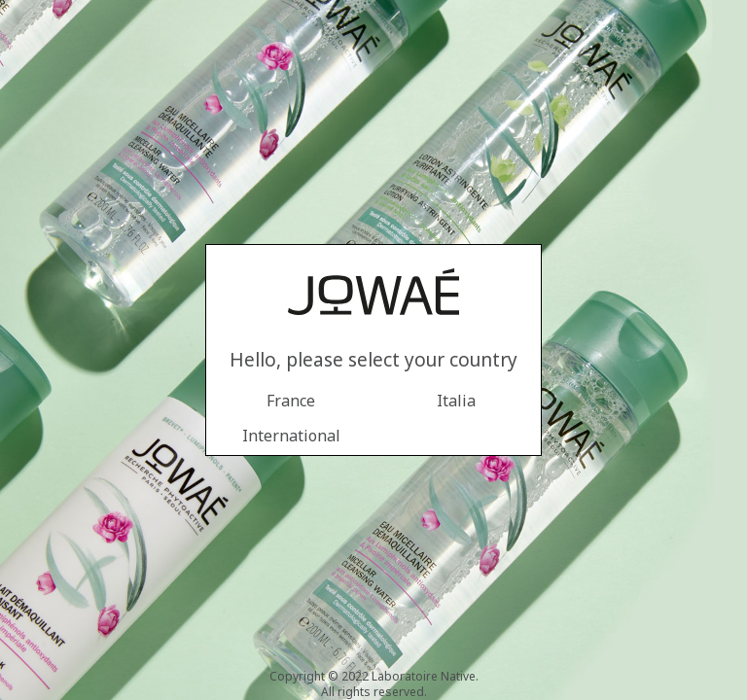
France (291, 401)
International (291, 436)
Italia (456, 401)
